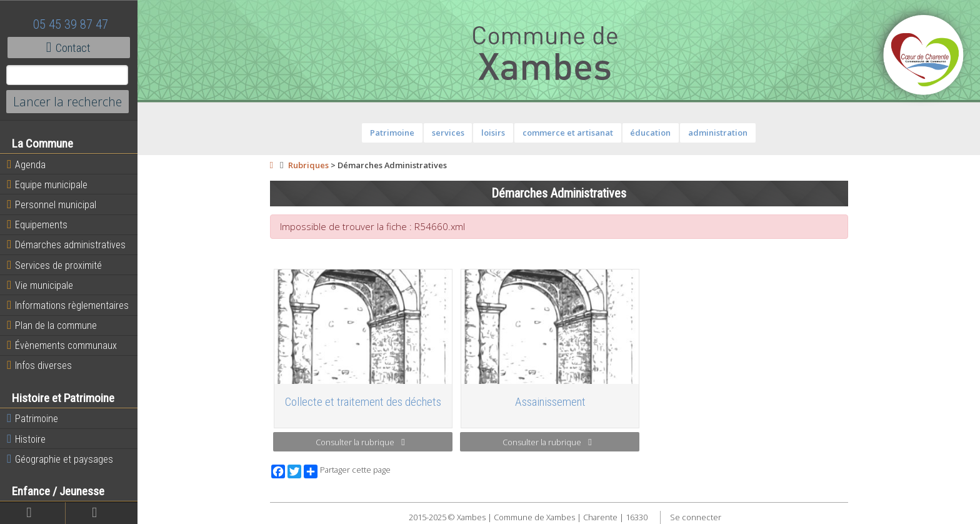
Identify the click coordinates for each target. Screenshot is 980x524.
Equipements (37, 224)
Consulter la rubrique (360, 442)
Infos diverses (39, 365)
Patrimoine (32, 418)
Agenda (26, 164)
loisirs (493, 133)
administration (718, 133)
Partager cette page (347, 471)
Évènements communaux (62, 345)
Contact (68, 48)
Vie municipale (40, 285)
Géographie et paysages (60, 459)
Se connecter (696, 517)
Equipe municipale (47, 184)
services (448, 133)
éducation (650, 133)
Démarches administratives (66, 244)
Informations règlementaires (68, 305)
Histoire (26, 439)
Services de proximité (54, 265)
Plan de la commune (52, 325)
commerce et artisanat (568, 133)
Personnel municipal (52, 204)
